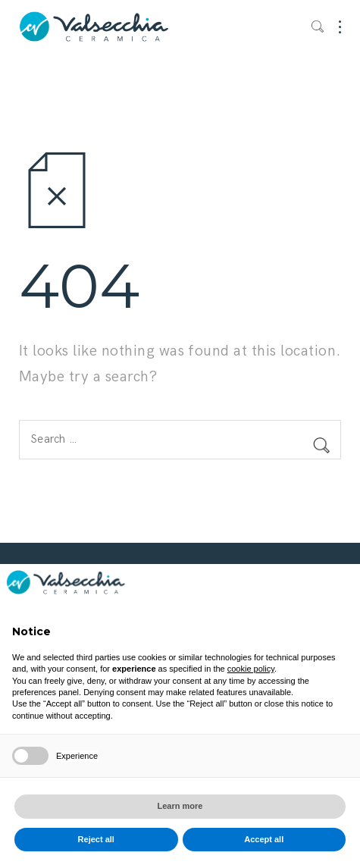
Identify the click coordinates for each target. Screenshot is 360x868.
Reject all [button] (96, 839)
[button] (340, 588)
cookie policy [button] (251, 669)
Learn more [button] (180, 806)
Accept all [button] (264, 839)
